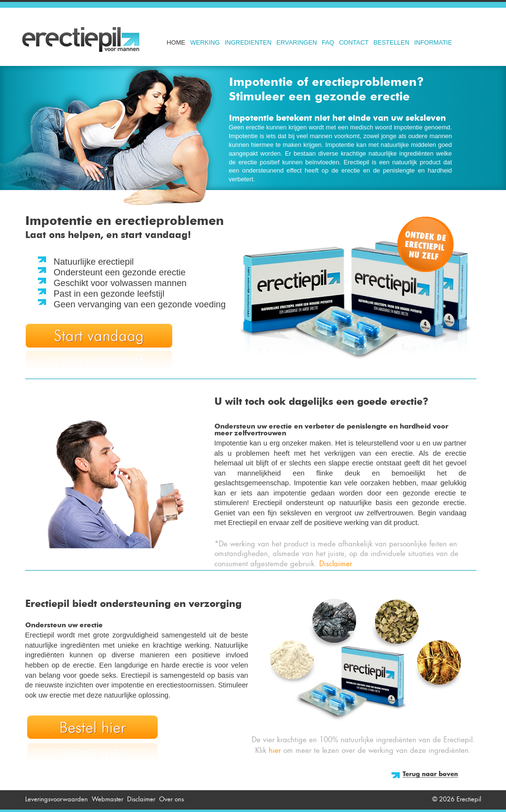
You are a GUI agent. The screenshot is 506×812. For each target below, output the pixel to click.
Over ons (171, 799)
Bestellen (392, 42)
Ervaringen (297, 42)
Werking (205, 42)
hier (275, 750)
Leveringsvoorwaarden (57, 799)
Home (176, 42)
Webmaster (107, 799)
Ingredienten (248, 42)
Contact (354, 42)
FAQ (328, 42)
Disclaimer (336, 564)
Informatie (433, 42)
